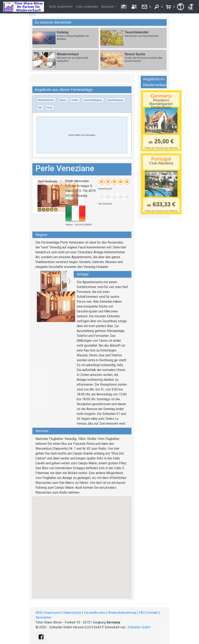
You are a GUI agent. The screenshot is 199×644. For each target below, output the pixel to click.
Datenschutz (72, 613)
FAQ (142, 613)
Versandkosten (95, 613)
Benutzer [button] (108, 7)
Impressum (52, 613)
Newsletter (44, 617)
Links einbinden (87, 7)
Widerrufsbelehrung (122, 613)
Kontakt (153, 613)
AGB (39, 613)
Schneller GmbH (139, 627)
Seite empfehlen (61, 7)
